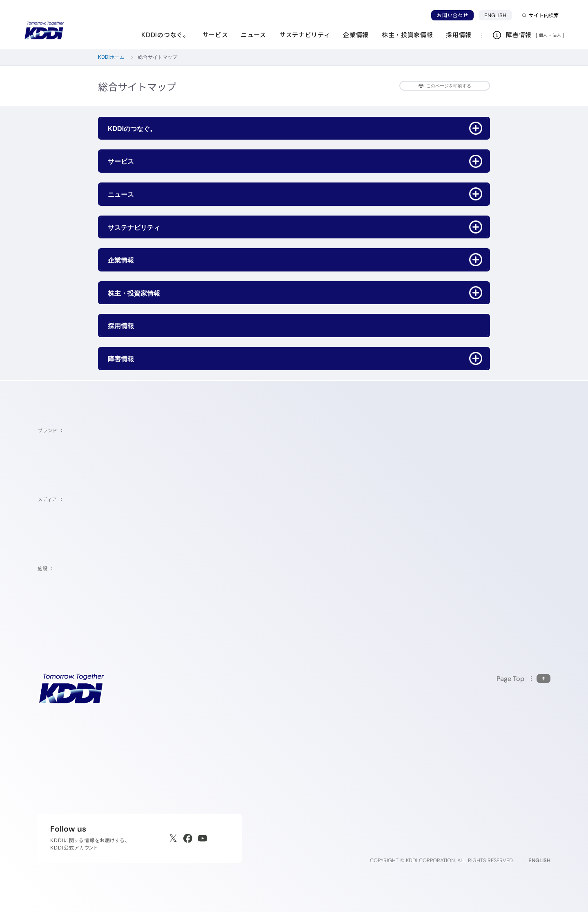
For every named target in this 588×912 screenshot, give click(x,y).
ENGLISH (498, 15)
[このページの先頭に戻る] (523, 679)
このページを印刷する (445, 86)
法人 (557, 35)
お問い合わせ (452, 15)
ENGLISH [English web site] (539, 860)
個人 (543, 35)
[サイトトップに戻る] (44, 31)
